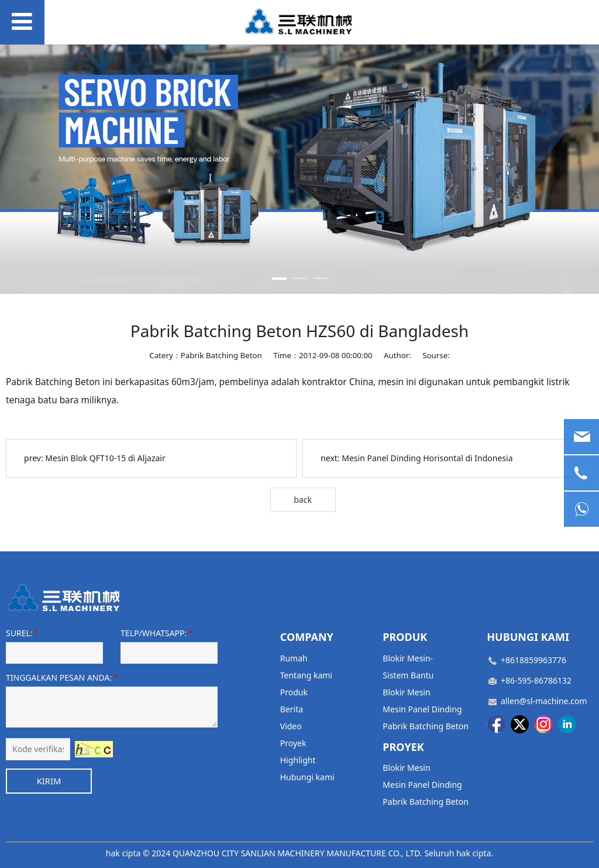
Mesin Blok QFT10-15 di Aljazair (105, 458)
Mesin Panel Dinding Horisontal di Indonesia (427, 458)
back (303, 500)
